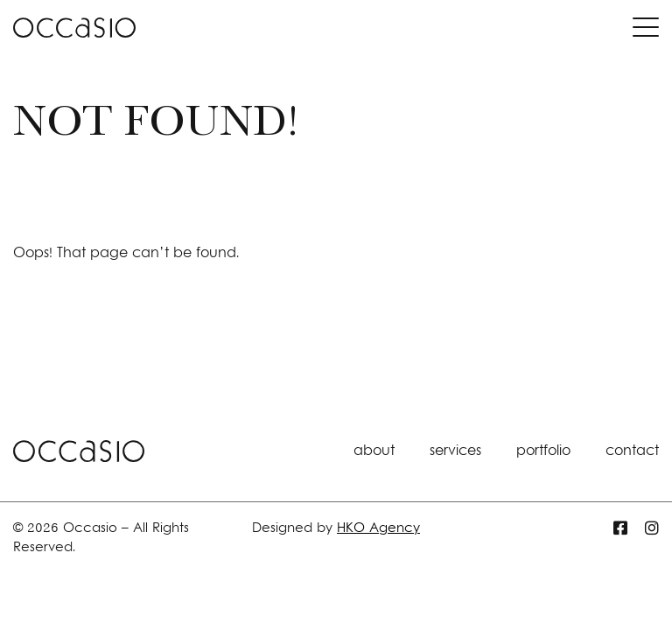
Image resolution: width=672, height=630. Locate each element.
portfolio (543, 451)
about (374, 451)
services (455, 451)
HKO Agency (378, 529)
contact (632, 451)
